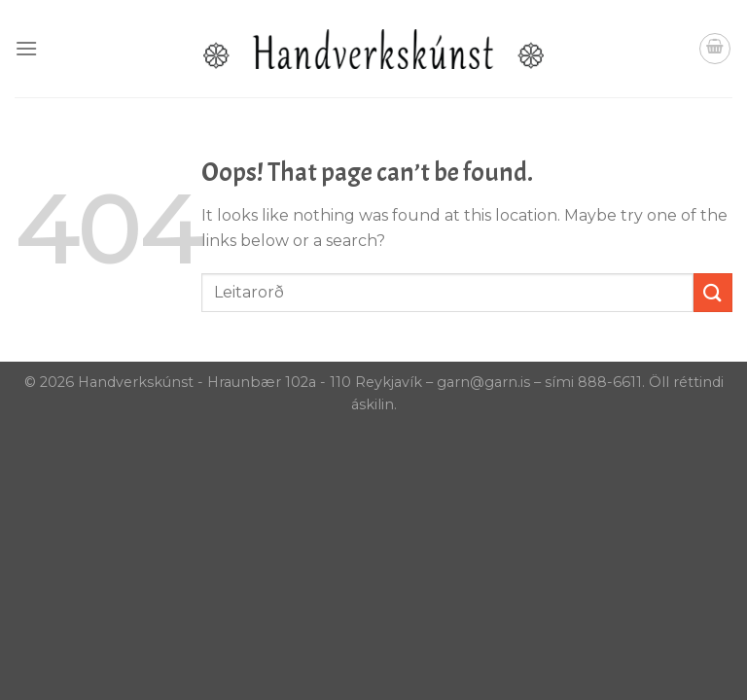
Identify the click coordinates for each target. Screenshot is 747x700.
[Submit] (713, 292)
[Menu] (26, 48)
